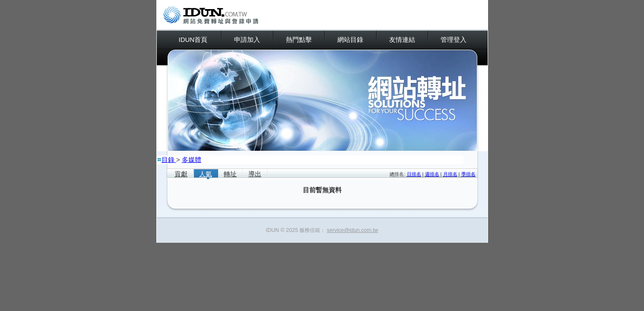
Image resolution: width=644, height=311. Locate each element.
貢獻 (181, 174)
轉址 (230, 174)
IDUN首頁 (193, 40)
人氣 (206, 174)
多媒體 (192, 160)
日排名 (414, 174)
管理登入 (454, 40)
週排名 (432, 174)
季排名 (468, 174)
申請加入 (247, 40)
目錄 (169, 160)
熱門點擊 (299, 40)
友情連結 (402, 40)
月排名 (450, 174)
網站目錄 (350, 40)
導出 (255, 174)
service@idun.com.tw (353, 230)
